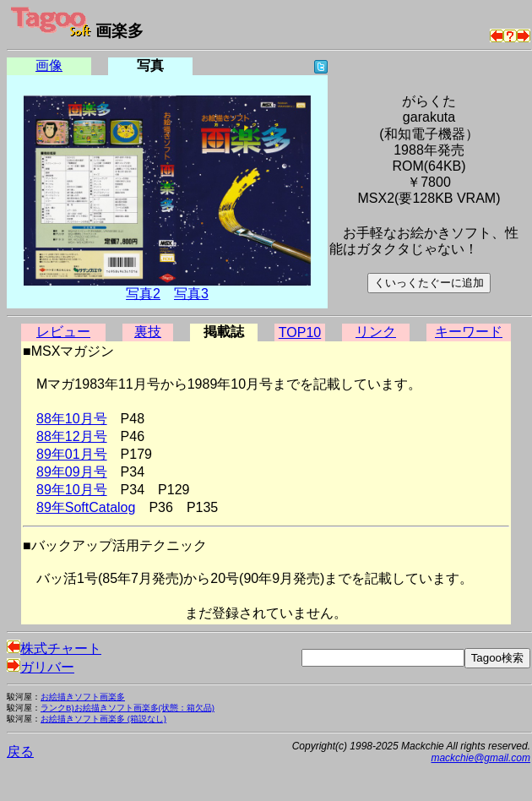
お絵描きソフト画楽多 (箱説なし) (103, 719)
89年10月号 (72, 490)
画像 (49, 65)
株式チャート (54, 648)
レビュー (63, 332)
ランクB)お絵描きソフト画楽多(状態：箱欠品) (128, 708)
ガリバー (41, 667)
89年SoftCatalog (86, 507)
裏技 (148, 332)
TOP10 (300, 332)
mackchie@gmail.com (480, 758)
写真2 (143, 294)
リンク (376, 332)
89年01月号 (72, 454)
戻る (20, 752)
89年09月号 (72, 472)
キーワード (469, 332)
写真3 (191, 294)
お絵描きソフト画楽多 (83, 697)
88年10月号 (72, 419)
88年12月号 (72, 436)
